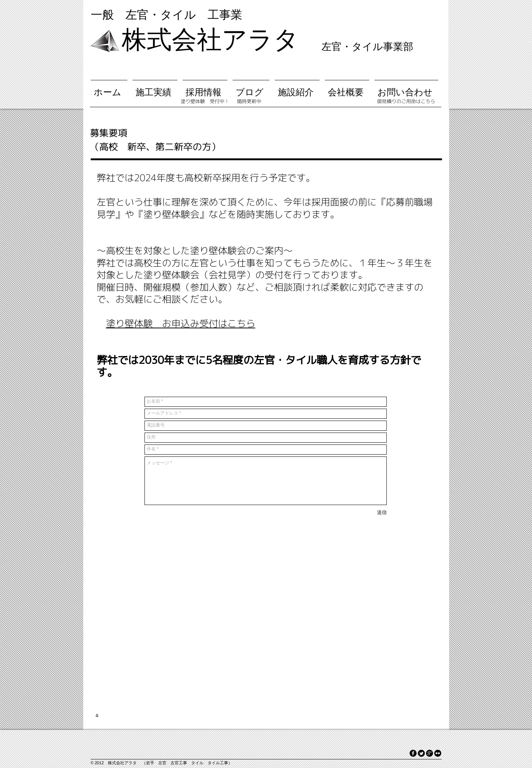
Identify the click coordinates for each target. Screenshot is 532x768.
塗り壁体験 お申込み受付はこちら (181, 323)
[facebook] (413, 753)
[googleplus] (430, 753)
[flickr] (438, 753)
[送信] (382, 513)
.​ (97, 712)
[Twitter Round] (421, 753)
